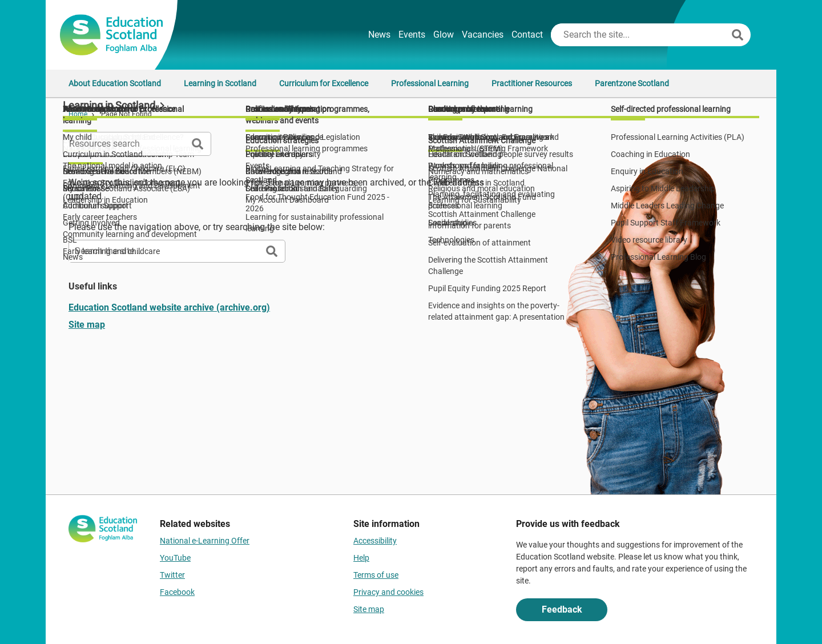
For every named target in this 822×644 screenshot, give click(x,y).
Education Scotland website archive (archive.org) (169, 307)
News (379, 35)
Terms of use (376, 575)
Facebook (177, 592)
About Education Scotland (115, 83)
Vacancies (483, 35)
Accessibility (375, 541)
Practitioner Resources (532, 83)
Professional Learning (430, 83)
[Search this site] (640, 35)
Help (361, 558)
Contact (527, 35)
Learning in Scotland (220, 83)
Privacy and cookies (388, 592)
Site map (87, 325)
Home (78, 114)
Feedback (562, 609)
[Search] (738, 35)
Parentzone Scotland (632, 83)
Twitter (172, 575)
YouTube (175, 558)
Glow (444, 35)
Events (412, 35)
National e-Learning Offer (205, 541)
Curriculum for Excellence (324, 83)
